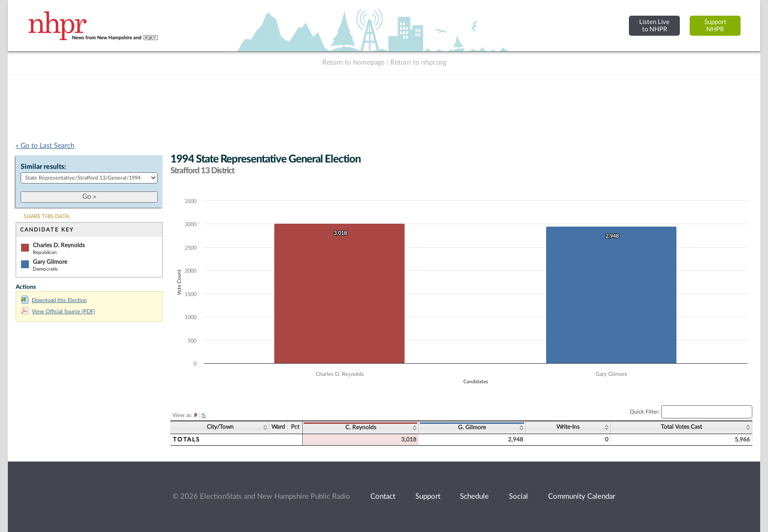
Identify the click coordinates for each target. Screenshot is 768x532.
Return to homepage (353, 63)
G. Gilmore (472, 427)
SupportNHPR (715, 26)
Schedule (474, 497)
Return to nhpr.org (418, 63)
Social (518, 497)
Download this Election (54, 300)
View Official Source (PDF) (58, 312)
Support (428, 497)
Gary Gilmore (50, 262)
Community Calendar (582, 497)
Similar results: (43, 167)
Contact (383, 497)
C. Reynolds (361, 427)
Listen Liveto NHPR (654, 26)
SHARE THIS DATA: (47, 217)
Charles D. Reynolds (59, 245)
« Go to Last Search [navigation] (45, 146)
